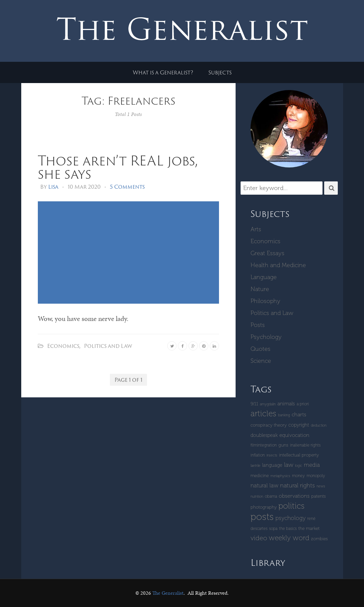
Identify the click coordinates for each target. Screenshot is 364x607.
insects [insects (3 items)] (272, 455)
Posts (258, 325)
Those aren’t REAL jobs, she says (118, 167)
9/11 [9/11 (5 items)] (254, 404)
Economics (63, 346)
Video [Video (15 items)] (259, 538)
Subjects (220, 72)
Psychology (266, 337)
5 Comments (127, 187)
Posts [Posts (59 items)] (262, 517)
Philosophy (265, 301)
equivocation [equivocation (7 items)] (294, 435)
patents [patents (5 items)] (319, 496)
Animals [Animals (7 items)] (286, 404)
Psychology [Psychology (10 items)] (291, 518)
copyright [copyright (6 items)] (299, 425)
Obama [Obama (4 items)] (271, 496)
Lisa (53, 187)
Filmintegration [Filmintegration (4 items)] (264, 445)
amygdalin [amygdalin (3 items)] (268, 404)
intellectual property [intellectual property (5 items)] (299, 455)
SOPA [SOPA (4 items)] (273, 528)
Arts (256, 229)
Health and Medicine (278, 265)
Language (264, 277)
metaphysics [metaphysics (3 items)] (280, 476)
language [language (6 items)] (272, 465)
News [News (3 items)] (321, 486)
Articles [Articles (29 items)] (263, 413)
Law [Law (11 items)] (289, 465)
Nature (260, 289)
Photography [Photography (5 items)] (264, 507)
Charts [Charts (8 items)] (299, 414)
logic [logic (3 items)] (299, 466)
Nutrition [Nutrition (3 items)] (257, 497)
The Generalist (168, 593)
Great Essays (267, 253)
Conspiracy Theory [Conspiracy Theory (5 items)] (269, 425)
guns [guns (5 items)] (283, 445)
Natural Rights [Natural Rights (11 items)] (297, 485)
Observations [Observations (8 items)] (294, 496)
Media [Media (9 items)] (312, 465)
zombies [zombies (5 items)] (319, 539)
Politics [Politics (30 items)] (291, 506)
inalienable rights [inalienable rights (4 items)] (305, 445)
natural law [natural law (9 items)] (264, 485)
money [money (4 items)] (298, 476)
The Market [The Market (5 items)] (309, 528)
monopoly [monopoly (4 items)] (316, 476)
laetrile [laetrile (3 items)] (255, 466)
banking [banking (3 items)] (284, 415)
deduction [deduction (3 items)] (319, 425)
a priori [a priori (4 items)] (303, 404)
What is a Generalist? (163, 72)
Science (261, 361)
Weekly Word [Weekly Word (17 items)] (289, 538)
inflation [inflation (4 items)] (258, 455)
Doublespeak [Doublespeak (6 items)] (264, 435)
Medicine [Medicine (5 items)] (260, 476)
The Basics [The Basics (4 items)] (288, 528)
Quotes (260, 349)
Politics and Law (108, 346)
